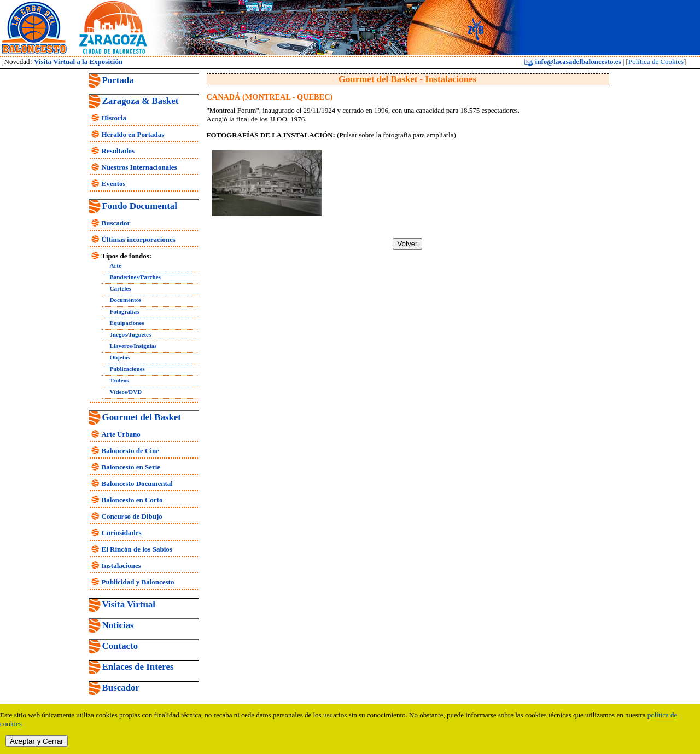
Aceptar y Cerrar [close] (37, 741)
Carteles (121, 288)
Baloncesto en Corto (132, 500)
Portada (118, 80)
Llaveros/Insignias (133, 346)
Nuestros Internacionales (139, 167)
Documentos (126, 300)
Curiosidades (122, 533)
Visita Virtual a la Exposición (78, 62)
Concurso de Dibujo (132, 516)
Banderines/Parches (135, 277)
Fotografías (125, 311)
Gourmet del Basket (142, 417)
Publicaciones (127, 369)
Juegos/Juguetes (131, 334)
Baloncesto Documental (137, 483)
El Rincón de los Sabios (137, 549)
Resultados (118, 151)
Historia (114, 118)
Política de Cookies (656, 62)
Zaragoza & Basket (141, 101)
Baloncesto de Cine (130, 451)
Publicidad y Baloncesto (138, 582)
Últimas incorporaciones (139, 239)
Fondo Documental (140, 206)
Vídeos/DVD (126, 392)
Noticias (118, 625)
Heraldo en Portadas (133, 134)
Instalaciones (121, 565)
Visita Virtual (129, 604)
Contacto (120, 646)
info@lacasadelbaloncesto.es (573, 62)
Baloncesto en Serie (131, 467)
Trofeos (119, 380)
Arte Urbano (121, 434)
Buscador (116, 223)
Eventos (114, 184)
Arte (116, 265)
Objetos (120, 357)
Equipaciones (127, 323)
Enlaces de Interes (138, 667)
